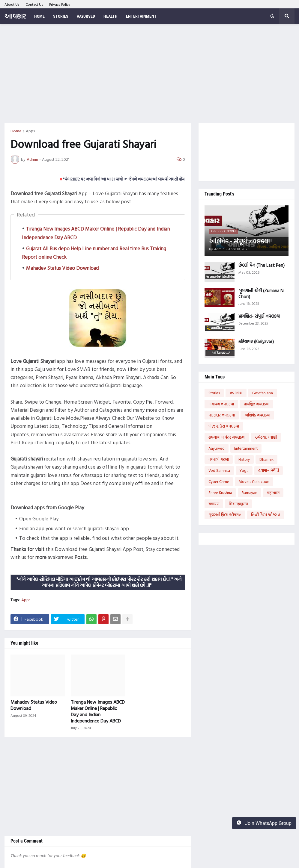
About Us (12, 4)
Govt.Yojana (263, 393)
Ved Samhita (219, 470)
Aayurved (217, 448)
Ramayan (250, 493)
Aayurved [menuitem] (86, 16)
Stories (214, 393)
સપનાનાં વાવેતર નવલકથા (227, 437)
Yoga (244, 470)
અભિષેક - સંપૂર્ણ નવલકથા (239, 241)
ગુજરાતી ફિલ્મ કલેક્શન (225, 515)
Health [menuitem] (111, 16)
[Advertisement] (149, 73)
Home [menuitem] (39, 16)
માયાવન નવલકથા (221, 404)
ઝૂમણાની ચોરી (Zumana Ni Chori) (261, 294)
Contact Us (34, 4)
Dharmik (266, 459)
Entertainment (246, 448)
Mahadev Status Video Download (62, 268)
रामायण (214, 504)
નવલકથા (236, 393)
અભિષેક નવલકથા (257, 415)
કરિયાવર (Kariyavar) (256, 342)
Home (16, 131)
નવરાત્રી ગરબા (219, 459)
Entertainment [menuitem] (141, 16)
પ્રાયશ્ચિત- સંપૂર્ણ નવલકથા (259, 316)
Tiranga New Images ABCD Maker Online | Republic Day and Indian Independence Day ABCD (98, 711)
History (244, 459)
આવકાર (15, 16)
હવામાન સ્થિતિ (269, 470)
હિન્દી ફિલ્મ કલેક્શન (266, 515)
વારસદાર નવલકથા (222, 415)
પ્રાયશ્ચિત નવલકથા (256, 404)
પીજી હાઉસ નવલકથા (224, 426)
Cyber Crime (219, 481)
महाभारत (273, 493)
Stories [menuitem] (61, 16)
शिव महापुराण (238, 504)
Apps (30, 131)
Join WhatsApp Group (264, 823)
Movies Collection (254, 481)
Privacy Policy (60, 4)
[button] (272, 16)
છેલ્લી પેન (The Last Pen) (262, 265)
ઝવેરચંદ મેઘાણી (266, 437)
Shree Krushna (220, 493)
